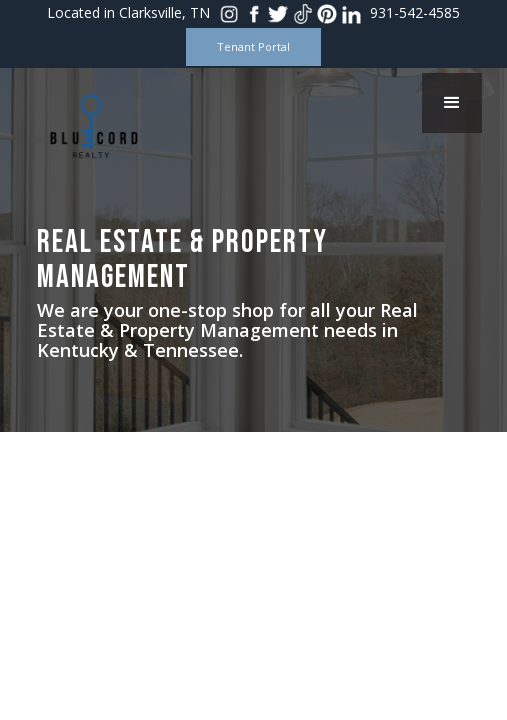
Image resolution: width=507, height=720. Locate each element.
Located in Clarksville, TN (128, 13)
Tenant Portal (253, 46)
